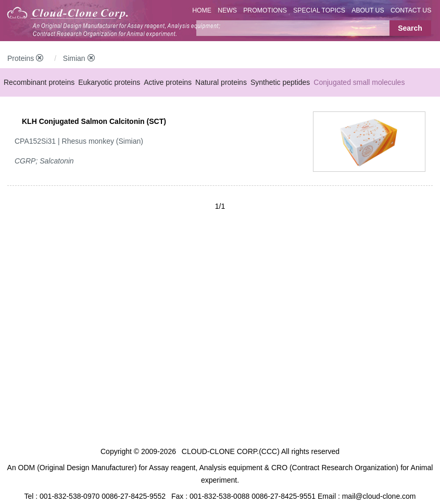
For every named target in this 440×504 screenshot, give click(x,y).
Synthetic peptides (280, 82)
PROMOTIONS (265, 10)
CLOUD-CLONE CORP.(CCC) (231, 451)
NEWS (227, 10)
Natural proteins (221, 82)
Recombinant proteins (39, 82)
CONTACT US (411, 10)
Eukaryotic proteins (109, 82)
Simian (79, 58)
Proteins (25, 58)
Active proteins (168, 82)
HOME (202, 10)
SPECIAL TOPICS (319, 10)
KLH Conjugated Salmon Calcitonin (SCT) (94, 121)
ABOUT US (368, 10)
